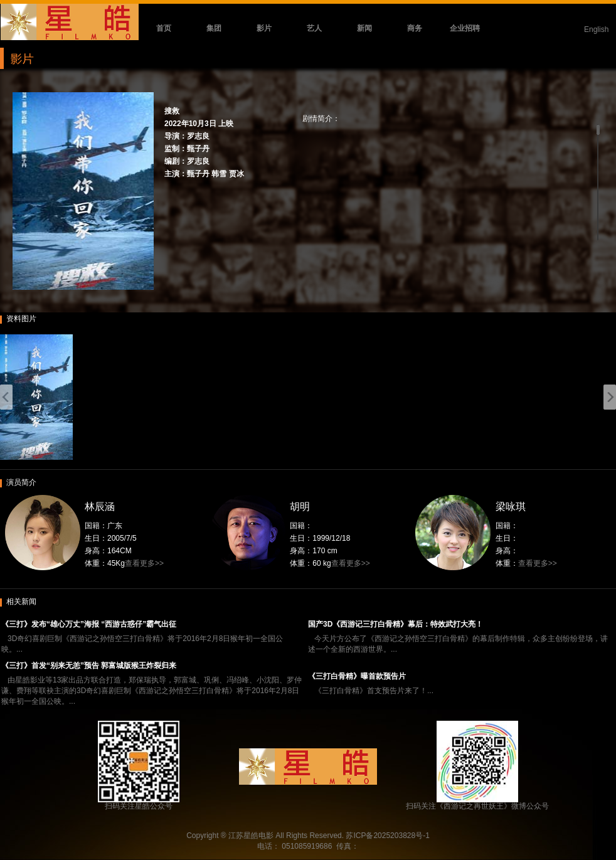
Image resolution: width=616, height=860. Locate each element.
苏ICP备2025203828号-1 (387, 836)
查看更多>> (144, 563)
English (596, 29)
